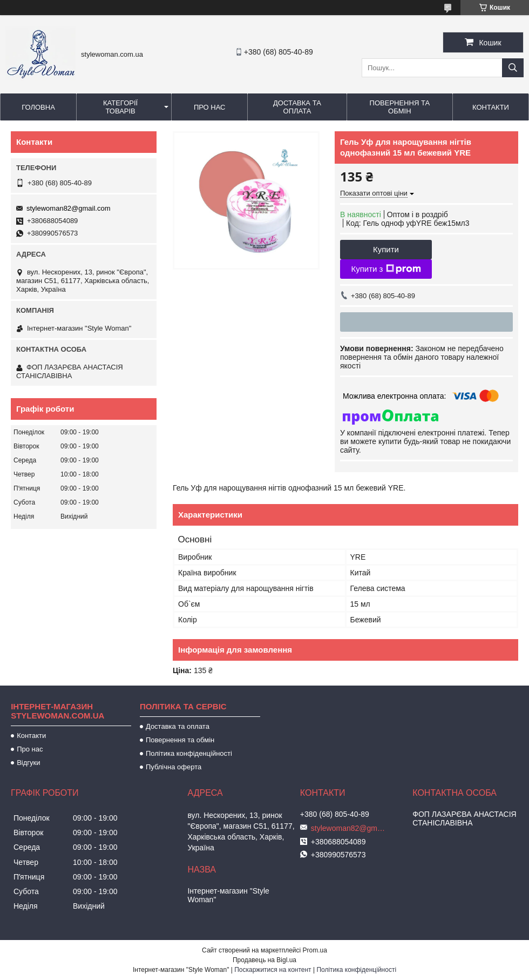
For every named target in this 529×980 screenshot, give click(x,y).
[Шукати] (513, 68)
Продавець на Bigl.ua (264, 960)
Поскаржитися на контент (273, 970)
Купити (386, 249)
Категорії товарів (120, 107)
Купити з (386, 269)
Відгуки (28, 763)
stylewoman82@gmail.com (69, 208)
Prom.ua (315, 950)
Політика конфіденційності (189, 753)
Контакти (491, 107)
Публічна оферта (174, 767)
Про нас (210, 107)
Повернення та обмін (400, 107)
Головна (38, 107)
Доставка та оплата (297, 107)
